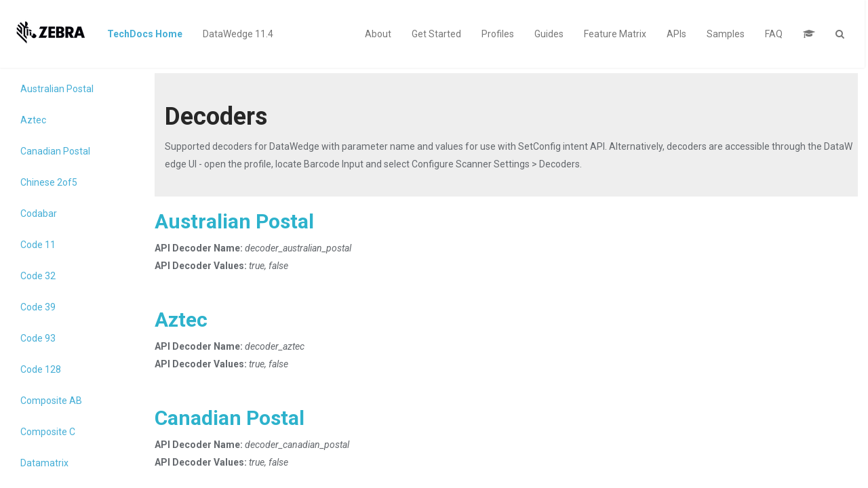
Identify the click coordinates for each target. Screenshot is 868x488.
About (378, 34)
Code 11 (38, 245)
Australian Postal (57, 89)
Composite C (48, 432)
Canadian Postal (55, 151)
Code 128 (41, 369)
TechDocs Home (145, 34)
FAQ (774, 34)
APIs (676, 34)
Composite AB (51, 401)
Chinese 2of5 (49, 182)
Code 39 (38, 307)
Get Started (436, 34)
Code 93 (38, 338)
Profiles (498, 34)
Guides (549, 34)
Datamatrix (44, 463)
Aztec (33, 120)
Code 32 (38, 276)
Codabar (39, 213)
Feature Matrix (615, 34)
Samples (726, 34)
